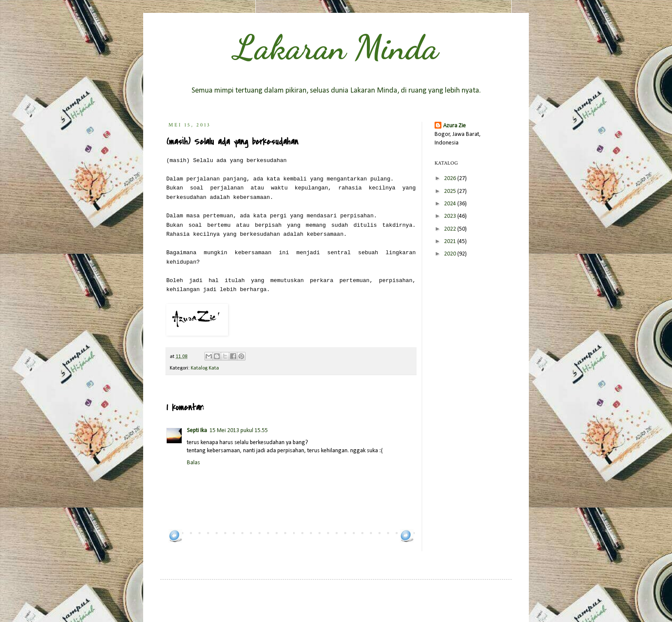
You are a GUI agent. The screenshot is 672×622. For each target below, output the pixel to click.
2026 (451, 179)
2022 (451, 229)
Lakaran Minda (336, 47)
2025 (451, 191)
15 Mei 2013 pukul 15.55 (239, 431)
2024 (451, 204)
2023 (451, 216)
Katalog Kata (205, 368)
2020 (451, 254)
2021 (451, 242)
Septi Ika (197, 431)
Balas (193, 463)
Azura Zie (454, 126)
